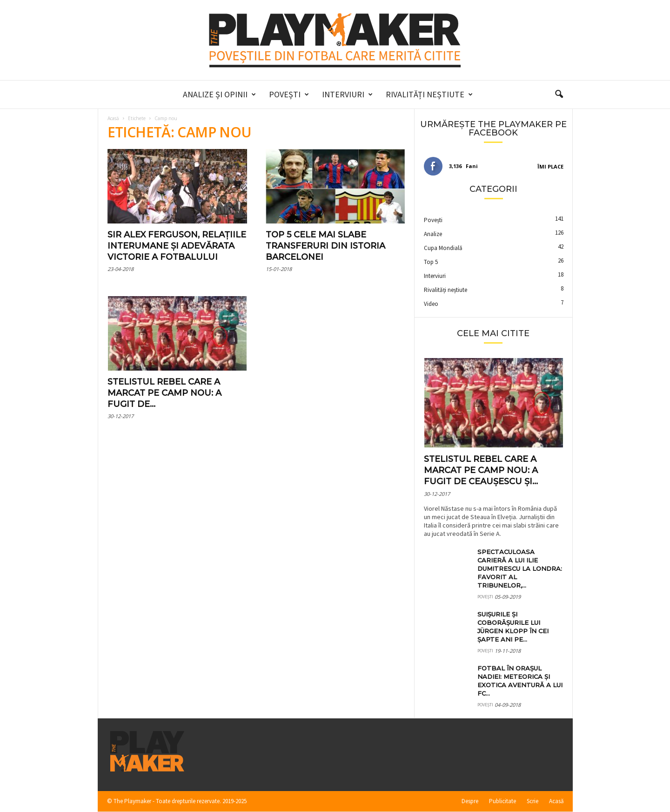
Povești (289, 95)
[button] (559, 95)
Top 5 (431, 262)
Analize (433, 234)
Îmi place (550, 166)
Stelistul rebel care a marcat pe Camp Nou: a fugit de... (164, 393)
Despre (470, 801)
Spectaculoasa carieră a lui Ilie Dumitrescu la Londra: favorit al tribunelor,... (520, 568)
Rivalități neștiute (429, 95)
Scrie (533, 801)
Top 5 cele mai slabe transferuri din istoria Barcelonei (325, 246)
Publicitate (502, 801)
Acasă (113, 118)
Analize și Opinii (219, 95)
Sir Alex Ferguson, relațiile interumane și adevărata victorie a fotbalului (177, 246)
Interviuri (347, 95)
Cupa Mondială (443, 248)
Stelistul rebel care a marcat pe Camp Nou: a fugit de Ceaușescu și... (481, 470)
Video (431, 304)
